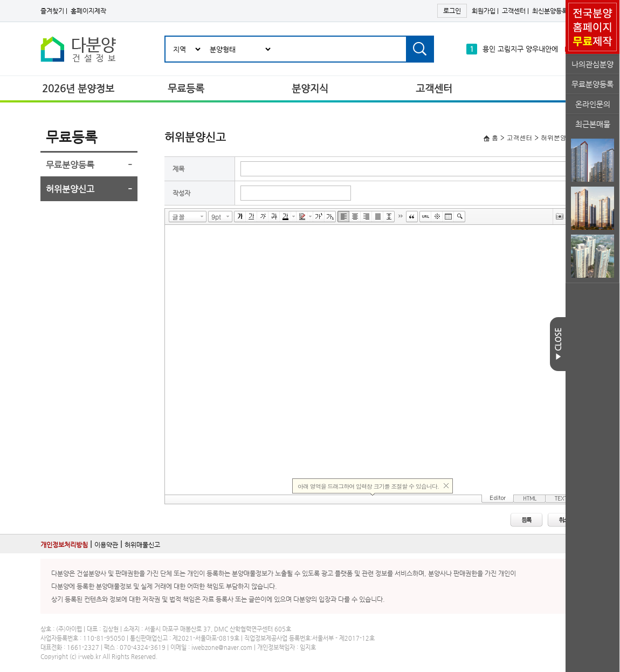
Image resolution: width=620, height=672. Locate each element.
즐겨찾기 (52, 11)
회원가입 (484, 11)
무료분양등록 (593, 84)
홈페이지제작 (88, 11)
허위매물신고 (142, 545)
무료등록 (186, 88)
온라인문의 (593, 104)
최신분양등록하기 (556, 11)
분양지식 (310, 88)
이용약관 (106, 545)
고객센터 (514, 11)
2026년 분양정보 (78, 88)
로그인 (452, 11)
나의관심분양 (593, 64)
